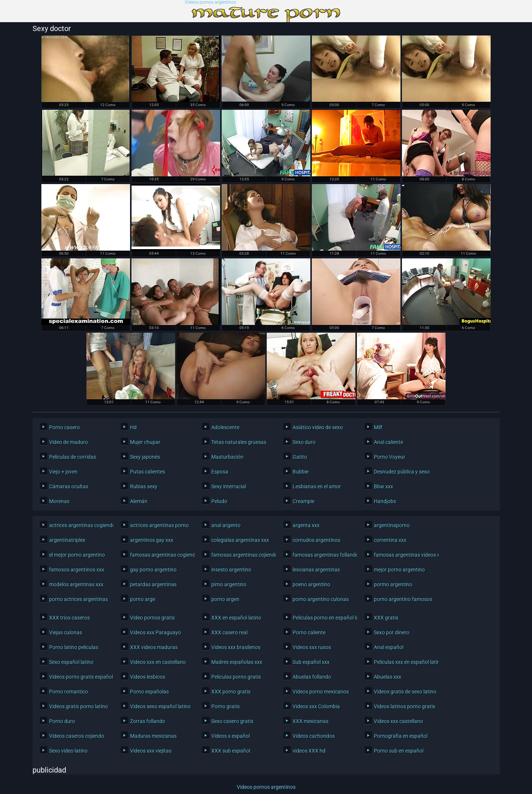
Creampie (303, 501)
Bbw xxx (383, 486)
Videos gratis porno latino (79, 706)
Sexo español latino (71, 662)
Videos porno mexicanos (321, 692)
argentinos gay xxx (152, 540)
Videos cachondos (314, 736)
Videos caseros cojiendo (77, 736)
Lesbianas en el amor (317, 486)
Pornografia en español (401, 736)
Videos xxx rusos (312, 647)
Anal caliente (388, 442)
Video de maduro (69, 442)
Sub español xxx (311, 662)
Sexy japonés (145, 457)
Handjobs (385, 501)
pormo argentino (393, 584)
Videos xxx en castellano (158, 662)
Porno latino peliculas (74, 647)
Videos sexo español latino (160, 706)
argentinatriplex (67, 540)
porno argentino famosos (403, 599)
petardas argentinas (153, 584)
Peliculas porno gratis (236, 677)
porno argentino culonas (321, 599)
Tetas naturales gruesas (239, 442)
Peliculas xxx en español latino (404, 662)
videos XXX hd (309, 751)
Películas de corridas (73, 457)
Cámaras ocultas (69, 486)
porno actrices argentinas (79, 599)
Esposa (220, 472)
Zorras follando (148, 721)
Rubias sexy (144, 486)
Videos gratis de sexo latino (404, 692)
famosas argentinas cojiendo (242, 555)
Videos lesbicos (148, 677)
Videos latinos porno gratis (404, 706)
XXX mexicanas (311, 721)
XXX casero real (229, 632)
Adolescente (225, 427)
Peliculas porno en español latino (323, 618)
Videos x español (231, 736)
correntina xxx (390, 540)
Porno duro (62, 721)
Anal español (389, 647)
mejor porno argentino (399, 570)
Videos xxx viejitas (151, 751)
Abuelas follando (312, 677)
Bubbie (301, 472)
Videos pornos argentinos (210, 2)
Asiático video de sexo (318, 427)
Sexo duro (304, 442)
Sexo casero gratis (232, 721)
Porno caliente (309, 632)
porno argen (225, 599)
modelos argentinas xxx (76, 584)
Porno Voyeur (390, 457)
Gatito (300, 457)
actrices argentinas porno (159, 525)
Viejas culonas (66, 632)
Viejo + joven (63, 472)
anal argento (226, 525)
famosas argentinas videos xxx (404, 555)
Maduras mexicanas (153, 736)
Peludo (219, 501)
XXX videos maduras (154, 647)
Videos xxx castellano (398, 721)
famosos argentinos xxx (77, 570)
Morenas (59, 501)
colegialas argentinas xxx (240, 540)
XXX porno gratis (231, 692)
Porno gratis (226, 706)
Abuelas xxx (388, 677)
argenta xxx (306, 525)
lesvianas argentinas (316, 570)
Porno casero (64, 427)
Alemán (139, 501)
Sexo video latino (68, 751)
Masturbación (227, 457)
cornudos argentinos (316, 540)
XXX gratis (386, 618)
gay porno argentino (153, 570)
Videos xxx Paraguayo (156, 632)
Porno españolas (149, 692)
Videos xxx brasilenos (236, 647)
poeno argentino (311, 584)
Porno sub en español (399, 751)
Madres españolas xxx (237, 662)
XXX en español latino (236, 618)
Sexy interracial (229, 486)
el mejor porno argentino (77, 555)
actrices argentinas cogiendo (80, 525)
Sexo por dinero (392, 632)
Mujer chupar (145, 442)
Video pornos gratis (152, 618)
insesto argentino (231, 570)
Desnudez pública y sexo (402, 472)
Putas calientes (148, 472)
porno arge (143, 599)
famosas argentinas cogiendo (161, 555)
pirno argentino (229, 584)
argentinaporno (392, 525)
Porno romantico (69, 692)
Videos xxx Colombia (316, 706)
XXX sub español (231, 751)
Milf (378, 427)
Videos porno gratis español (80, 677)
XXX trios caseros (69, 618)
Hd (133, 427)
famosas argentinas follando (323, 555)
